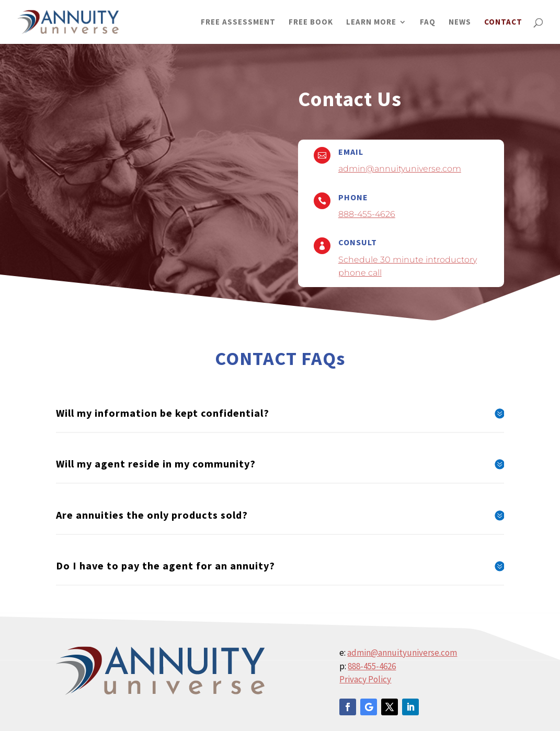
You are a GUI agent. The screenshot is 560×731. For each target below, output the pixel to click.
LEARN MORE (371, 22)
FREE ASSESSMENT (238, 22)
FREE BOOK (311, 22)
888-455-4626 (367, 214)
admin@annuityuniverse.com (400, 169)
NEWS (460, 22)
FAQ (428, 22)
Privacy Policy (365, 679)
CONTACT (503, 22)
